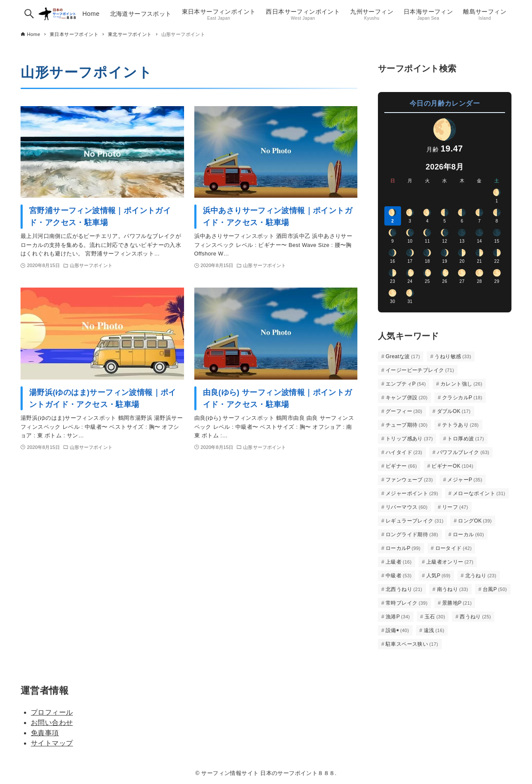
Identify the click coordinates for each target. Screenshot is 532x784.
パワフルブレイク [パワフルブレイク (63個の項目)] (463, 452)
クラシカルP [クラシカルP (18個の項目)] (462, 398)
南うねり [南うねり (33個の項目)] (453, 589)
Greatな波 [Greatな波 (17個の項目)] (403, 356)
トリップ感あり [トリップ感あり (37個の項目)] (409, 439)
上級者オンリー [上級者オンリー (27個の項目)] (450, 562)
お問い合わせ (52, 723)
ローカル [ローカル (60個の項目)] (468, 535)
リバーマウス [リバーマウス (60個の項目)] (407, 507)
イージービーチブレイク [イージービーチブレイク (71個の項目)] (420, 370)
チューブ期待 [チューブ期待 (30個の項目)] (407, 425)
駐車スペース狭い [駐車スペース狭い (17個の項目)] (412, 644)
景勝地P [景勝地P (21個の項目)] (457, 603)
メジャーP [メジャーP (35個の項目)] (465, 480)
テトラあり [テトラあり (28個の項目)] (461, 425)
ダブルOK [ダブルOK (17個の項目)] (454, 411)
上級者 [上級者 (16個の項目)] (399, 562)
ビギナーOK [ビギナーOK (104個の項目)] (452, 466)
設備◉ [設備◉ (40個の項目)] (397, 630)
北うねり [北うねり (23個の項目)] (481, 576)
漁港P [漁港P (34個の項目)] (398, 617)
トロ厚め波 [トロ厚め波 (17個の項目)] (466, 439)
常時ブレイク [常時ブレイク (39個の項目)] (407, 603)
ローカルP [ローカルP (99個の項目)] (403, 548)
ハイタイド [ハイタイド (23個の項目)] (404, 452)
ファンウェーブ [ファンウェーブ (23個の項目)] (409, 480)
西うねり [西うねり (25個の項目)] (475, 617)
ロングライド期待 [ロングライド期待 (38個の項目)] (412, 535)
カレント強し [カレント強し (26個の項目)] (461, 384)
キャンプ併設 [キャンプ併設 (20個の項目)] (407, 398)
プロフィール (52, 712)
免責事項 (45, 733)
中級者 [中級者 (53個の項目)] (399, 576)
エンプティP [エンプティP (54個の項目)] (406, 384)
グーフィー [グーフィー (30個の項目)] (404, 411)
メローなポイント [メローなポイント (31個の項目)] (479, 493)
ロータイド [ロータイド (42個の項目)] (454, 548)
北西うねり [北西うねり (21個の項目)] (404, 589)
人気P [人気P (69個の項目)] (438, 576)
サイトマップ (52, 743)
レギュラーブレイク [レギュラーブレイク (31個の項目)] (415, 521)
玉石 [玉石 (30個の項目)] (435, 617)
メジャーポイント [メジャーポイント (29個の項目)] (412, 493)
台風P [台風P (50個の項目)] (495, 589)
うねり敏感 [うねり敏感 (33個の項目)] (453, 356)
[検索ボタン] (29, 14)
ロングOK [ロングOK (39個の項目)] (475, 521)
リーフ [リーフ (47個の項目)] (455, 507)
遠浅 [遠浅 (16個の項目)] (434, 630)
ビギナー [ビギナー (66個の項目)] (401, 466)
